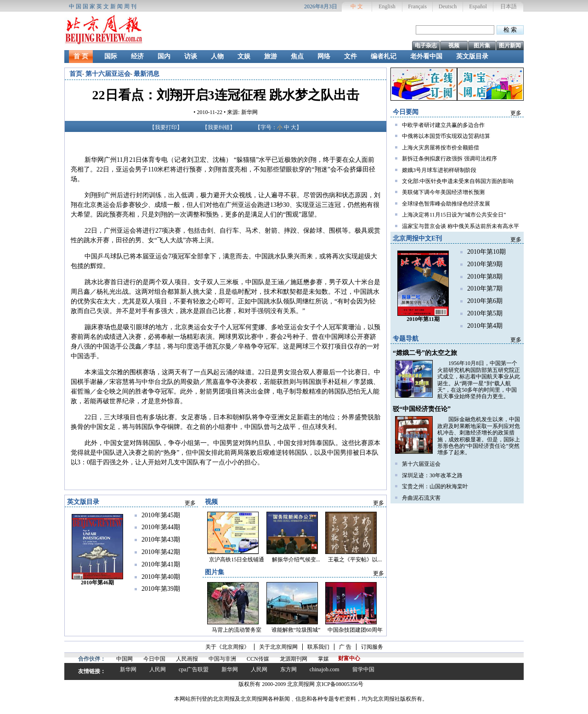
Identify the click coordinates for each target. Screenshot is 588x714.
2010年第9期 (485, 264)
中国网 (124, 659)
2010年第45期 (161, 515)
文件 (351, 56)
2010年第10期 (486, 252)
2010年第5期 (485, 313)
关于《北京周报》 (227, 647)
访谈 (191, 56)
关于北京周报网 (278, 647)
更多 (516, 113)
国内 (164, 56)
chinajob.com (325, 669)
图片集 (482, 46)
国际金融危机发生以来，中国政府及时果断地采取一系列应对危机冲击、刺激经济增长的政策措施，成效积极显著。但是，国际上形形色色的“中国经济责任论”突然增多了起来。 (479, 436)
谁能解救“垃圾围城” (296, 630)
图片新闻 (510, 46)
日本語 (509, 6)
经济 (137, 56)
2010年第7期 (485, 288)
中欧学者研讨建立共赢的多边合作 (443, 125)
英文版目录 (472, 56)
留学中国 (363, 669)
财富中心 (349, 658)
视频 (454, 46)
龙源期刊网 (294, 659)
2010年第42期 (161, 552)
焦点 (297, 56)
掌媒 (323, 659)
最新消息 (147, 74)
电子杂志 (426, 46)
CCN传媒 (258, 659)
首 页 (81, 56)
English (387, 6)
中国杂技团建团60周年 (355, 630)
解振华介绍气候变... (296, 560)
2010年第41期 (161, 564)
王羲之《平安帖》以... (355, 560)
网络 (324, 56)
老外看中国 (426, 56)
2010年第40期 (161, 577)
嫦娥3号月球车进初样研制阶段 (439, 170)
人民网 (158, 669)
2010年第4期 (485, 326)
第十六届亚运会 (108, 74)
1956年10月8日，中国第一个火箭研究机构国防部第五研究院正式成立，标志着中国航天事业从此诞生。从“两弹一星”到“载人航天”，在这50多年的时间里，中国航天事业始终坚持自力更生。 (479, 380)
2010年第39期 (161, 589)
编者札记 (384, 56)
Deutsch (448, 6)
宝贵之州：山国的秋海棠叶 (435, 486)
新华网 (128, 669)
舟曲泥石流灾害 (421, 498)
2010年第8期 (485, 277)
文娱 (244, 56)
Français (417, 6)
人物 (217, 56)
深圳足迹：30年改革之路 (432, 475)
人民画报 (187, 659)
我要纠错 (219, 127)
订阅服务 (372, 647)
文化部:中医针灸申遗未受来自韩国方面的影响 (458, 181)
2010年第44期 (161, 527)
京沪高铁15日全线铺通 (237, 560)
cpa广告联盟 (194, 669)
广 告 (345, 647)
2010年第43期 (161, 540)
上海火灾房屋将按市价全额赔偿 (441, 148)
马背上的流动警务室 (237, 630)
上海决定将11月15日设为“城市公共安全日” (454, 215)
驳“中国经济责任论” (422, 409)
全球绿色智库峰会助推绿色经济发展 (446, 204)
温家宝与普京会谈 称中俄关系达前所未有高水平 (461, 226)
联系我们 (318, 647)
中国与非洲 (222, 659)
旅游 (271, 56)
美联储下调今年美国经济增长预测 (443, 192)
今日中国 (154, 659)
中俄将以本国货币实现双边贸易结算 (446, 136)
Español (478, 6)
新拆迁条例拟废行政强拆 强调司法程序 (449, 159)
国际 (111, 56)
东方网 (288, 669)
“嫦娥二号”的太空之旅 (425, 353)
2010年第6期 (485, 301)
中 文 (357, 6)
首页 (76, 74)
